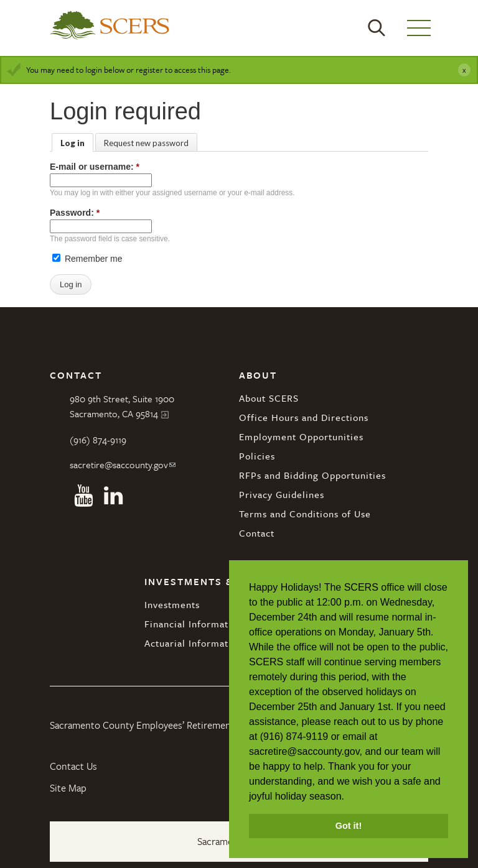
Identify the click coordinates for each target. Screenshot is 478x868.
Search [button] (377, 28)
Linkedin (113, 496)
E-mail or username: (95, 167)
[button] (349, 797)
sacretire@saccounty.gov (119, 464)
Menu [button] (419, 28)
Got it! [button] (349, 826)
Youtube (83, 496)
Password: (75, 213)
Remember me (87, 259)
